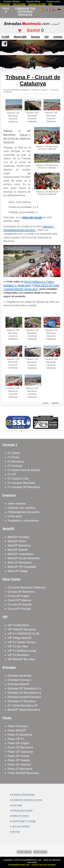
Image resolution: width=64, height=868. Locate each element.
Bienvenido (5, 4)
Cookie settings (24, 852)
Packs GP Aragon (18, 743)
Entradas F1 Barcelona (22, 701)
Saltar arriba (60, 853)
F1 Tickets (14, 453)
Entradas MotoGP (19, 684)
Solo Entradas (19, 4)
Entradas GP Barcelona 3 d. (25, 693)
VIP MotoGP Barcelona (22, 629)
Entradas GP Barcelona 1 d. (25, 688)
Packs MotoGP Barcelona (23, 773)
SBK (50, 4)
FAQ (47, 37)
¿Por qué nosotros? (21, 826)
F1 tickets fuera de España (24, 470)
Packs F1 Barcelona (20, 735)
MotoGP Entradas (19, 537)
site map (16, 832)
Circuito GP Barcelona (21, 592)
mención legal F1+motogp (24, 821)
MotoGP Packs (17, 541)
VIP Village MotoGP (20, 638)
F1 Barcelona (16, 462)
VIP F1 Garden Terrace (22, 642)
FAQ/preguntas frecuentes (24, 512)
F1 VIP (12, 474)
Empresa (35, 37)
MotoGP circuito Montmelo (24, 558)
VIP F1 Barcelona (18, 625)
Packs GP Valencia (19, 765)
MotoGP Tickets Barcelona (24, 710)
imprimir (55, 403)
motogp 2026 (20, 37)
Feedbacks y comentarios (23, 521)
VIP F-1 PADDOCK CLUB (23, 634)
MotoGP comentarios (20, 554)
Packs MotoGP (17, 730)
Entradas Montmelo (20, 676)
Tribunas (35, 90)
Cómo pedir (15, 516)
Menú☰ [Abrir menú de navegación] (6, 10)
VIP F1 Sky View (18, 646)
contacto (58, 37)
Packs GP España (19, 760)
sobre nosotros (17, 504)
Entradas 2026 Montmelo (23, 795)
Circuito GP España (20, 605)
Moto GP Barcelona (20, 563)
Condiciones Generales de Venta (27, 800)
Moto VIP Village (18, 571)
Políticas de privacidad (22, 811)
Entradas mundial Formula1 (24, 697)
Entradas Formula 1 (20, 680)
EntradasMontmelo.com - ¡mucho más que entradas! (32, 865)
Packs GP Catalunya (20, 752)
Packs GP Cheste (18, 756)
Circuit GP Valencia (19, 600)
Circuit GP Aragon (19, 596)
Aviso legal (17, 805)
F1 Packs (13, 457)
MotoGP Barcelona (19, 545)
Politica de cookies (20, 816)
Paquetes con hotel (37, 4)
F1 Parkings (15, 466)
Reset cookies (40, 852)
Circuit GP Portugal (19, 609)
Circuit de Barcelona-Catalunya (16, 90)
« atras (45, 403)
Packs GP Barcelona (20, 747)
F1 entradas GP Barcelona (24, 487)
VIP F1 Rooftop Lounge (22, 651)
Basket (33, 30)
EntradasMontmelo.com (31, 860)
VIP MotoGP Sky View (21, 659)
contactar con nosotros (22, 508)
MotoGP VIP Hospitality (22, 567)
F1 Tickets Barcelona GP (23, 706)
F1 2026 (5, 37)
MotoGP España (18, 550)
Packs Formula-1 (18, 726)
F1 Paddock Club (18, 479)
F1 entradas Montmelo (21, 483)
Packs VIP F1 (16, 739)
